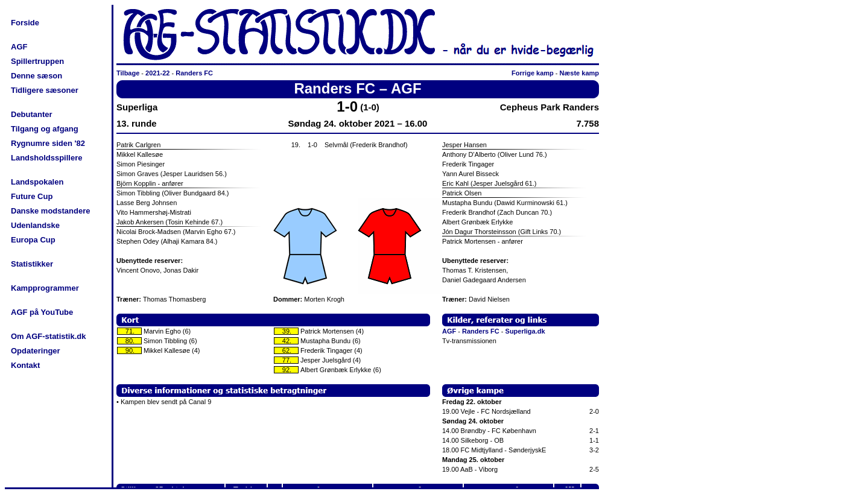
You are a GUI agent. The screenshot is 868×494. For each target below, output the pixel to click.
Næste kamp (579, 73)
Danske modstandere (51, 211)
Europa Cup (33, 240)
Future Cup (32, 196)
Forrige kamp (533, 73)
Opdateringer (36, 351)
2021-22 (157, 73)
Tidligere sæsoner (45, 90)
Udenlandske (35, 225)
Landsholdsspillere (46, 158)
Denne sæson (36, 76)
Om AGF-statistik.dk (48, 336)
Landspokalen (37, 182)
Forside (25, 23)
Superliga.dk (525, 331)
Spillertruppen (37, 61)
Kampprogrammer (45, 288)
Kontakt (25, 365)
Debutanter (32, 114)
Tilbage (128, 73)
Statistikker (32, 264)
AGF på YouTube (42, 312)
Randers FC (194, 73)
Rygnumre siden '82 (48, 143)
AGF (19, 47)
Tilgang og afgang (45, 129)
